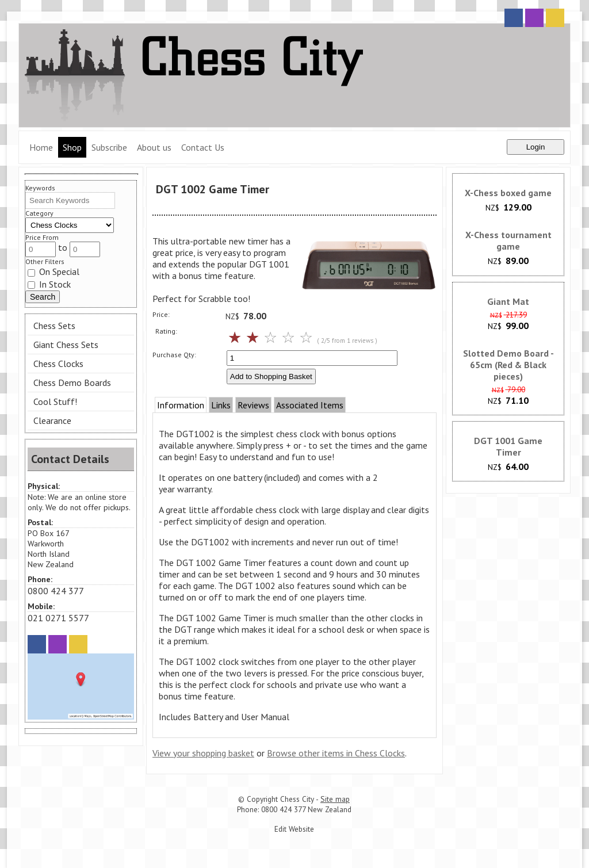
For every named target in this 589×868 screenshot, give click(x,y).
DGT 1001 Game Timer (508, 446)
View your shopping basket (203, 753)
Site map (335, 799)
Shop (72, 147)
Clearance (52, 420)
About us (154, 147)
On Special (53, 272)
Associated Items (310, 405)
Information (181, 405)
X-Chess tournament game (508, 240)
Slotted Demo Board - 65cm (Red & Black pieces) (508, 365)
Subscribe (109, 147)
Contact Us (203, 147)
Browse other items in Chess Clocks (336, 753)
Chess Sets (54, 326)
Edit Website (294, 829)
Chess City (297, 799)
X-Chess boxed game (508, 193)
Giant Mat (508, 301)
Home (41, 147)
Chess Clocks (58, 364)
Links (221, 405)
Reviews (253, 405)
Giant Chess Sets (66, 345)
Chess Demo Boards (72, 383)
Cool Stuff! (55, 402)
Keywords (40, 188)
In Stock (49, 284)
